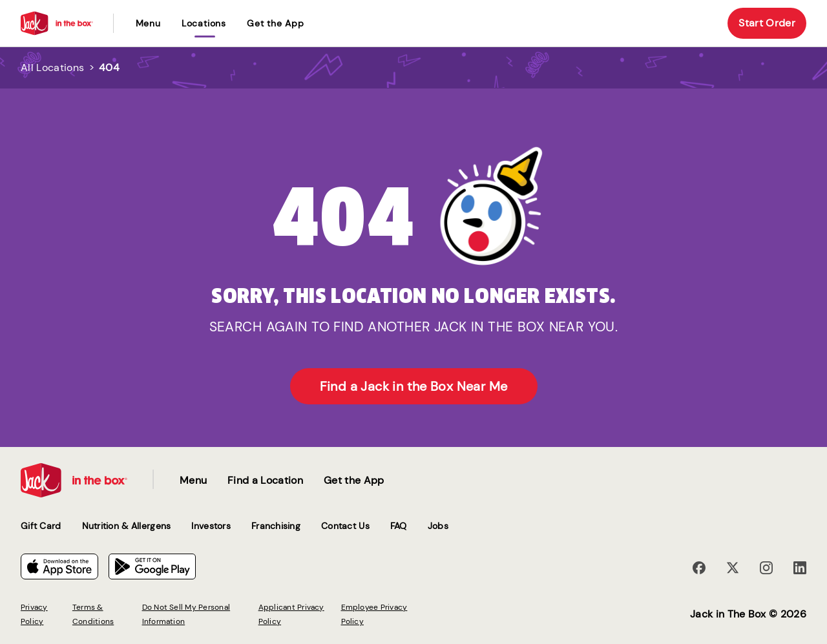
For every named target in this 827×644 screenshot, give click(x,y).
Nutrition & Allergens (127, 526)
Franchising (276, 526)
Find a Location (265, 480)
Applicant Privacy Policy (291, 614)
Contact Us (345, 526)
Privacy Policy (34, 614)
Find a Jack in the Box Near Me (414, 386)
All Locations (52, 68)
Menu (148, 23)
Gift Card (41, 526)
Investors (211, 526)
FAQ (399, 526)
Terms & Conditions (93, 614)
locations (204, 23)
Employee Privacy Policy (374, 614)
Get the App (276, 23)
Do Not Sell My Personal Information (186, 614)
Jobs (438, 526)
